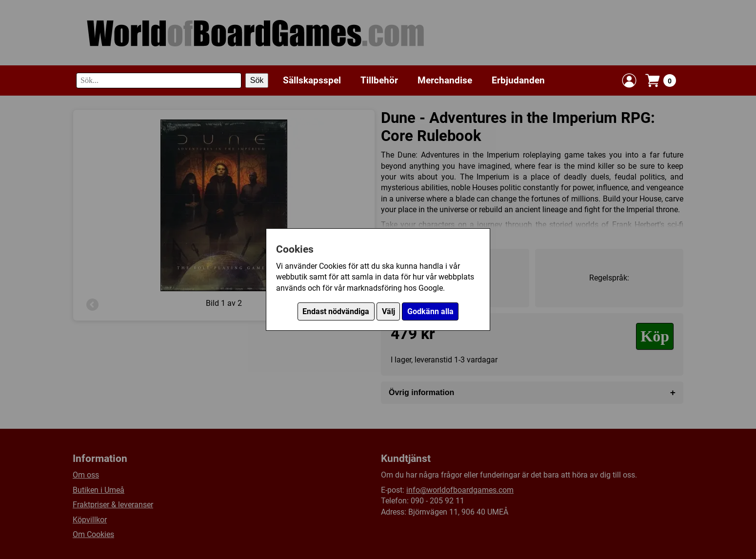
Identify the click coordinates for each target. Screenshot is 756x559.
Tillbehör (379, 80)
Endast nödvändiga (336, 311)
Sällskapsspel (312, 80)
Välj (388, 311)
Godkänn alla (430, 311)
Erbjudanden (518, 80)
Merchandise (445, 80)
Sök (257, 80)
